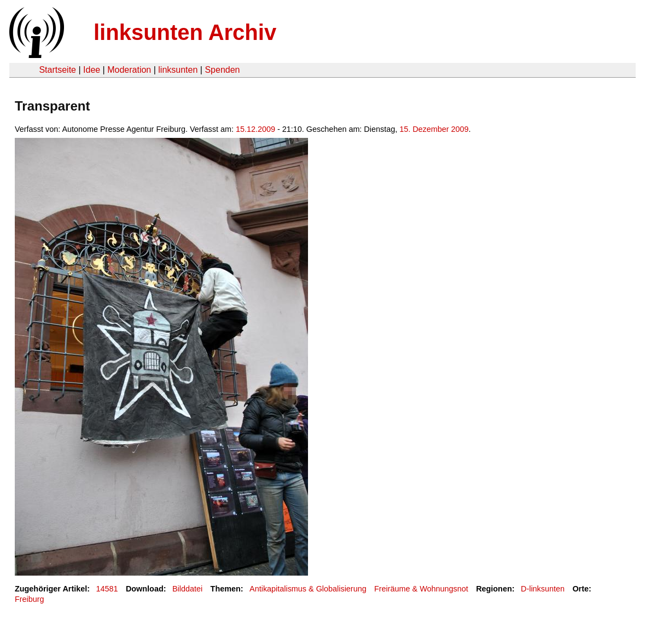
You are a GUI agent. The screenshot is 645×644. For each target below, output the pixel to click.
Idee (92, 70)
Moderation (129, 70)
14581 (107, 589)
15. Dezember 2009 (434, 129)
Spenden (222, 70)
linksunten (178, 70)
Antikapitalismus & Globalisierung (308, 589)
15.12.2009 (255, 129)
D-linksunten (543, 589)
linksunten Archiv (185, 32)
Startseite (57, 70)
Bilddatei (187, 589)
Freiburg (30, 599)
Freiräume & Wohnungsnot (421, 589)
